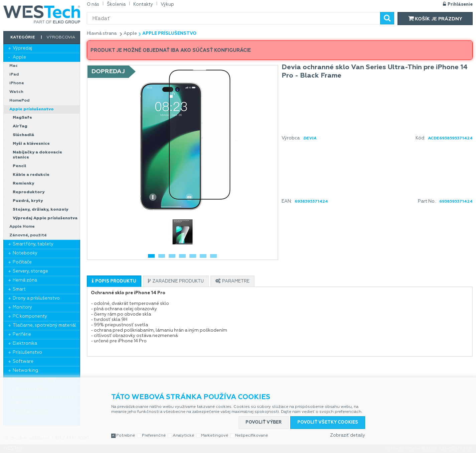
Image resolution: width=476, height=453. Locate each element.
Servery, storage (30, 271)
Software (23, 362)
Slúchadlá (23, 135)
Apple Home (22, 227)
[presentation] (114, 281)
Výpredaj (22, 48)
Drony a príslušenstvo (36, 298)
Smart (19, 289)
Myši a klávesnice (31, 144)
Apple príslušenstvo (32, 109)
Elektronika (25, 344)
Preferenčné (154, 436)
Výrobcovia (61, 37)
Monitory (22, 307)
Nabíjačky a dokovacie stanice (37, 155)
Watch (16, 92)
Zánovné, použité (28, 235)
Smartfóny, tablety (33, 244)
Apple (19, 57)
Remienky (23, 184)
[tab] (114, 281)
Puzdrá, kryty (28, 201)
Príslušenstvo (27, 353)
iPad (14, 75)
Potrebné (126, 436)
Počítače (22, 262)
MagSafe (22, 118)
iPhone (17, 83)
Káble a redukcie (31, 175)
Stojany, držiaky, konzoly (40, 210)
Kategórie (23, 37)
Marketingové (215, 436)
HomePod (20, 101)
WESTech (42, 14)
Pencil (19, 166)
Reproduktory (29, 192)
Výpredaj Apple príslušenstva (45, 218)
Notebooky (25, 253)
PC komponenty (30, 316)
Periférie (22, 334)
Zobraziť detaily (348, 435)
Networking (25, 371)
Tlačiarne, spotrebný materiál (44, 325)
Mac (14, 66)
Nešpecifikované (252, 436)
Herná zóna (25, 280)
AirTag (20, 126)
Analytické (183, 436)
